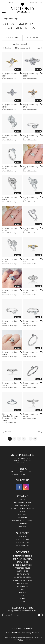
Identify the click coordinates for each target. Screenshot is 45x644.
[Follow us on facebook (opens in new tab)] (19, 487)
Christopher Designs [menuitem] (22, 556)
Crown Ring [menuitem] (23, 562)
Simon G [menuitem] (23, 592)
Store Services (22, 540)
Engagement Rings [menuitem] (22, 502)
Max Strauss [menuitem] (22, 583)
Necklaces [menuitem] (22, 518)
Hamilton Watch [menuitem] (22, 574)
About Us (22, 537)
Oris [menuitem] (22, 589)
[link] (36, 3)
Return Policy (16, 628)
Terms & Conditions (13, 633)
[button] (9, 3)
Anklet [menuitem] (22, 499)
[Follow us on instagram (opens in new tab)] (26, 487)
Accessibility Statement (31, 633)
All (35, 439)
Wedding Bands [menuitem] (22, 505)
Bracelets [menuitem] (23, 524)
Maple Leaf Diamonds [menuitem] (23, 580)
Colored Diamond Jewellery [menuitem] (22, 508)
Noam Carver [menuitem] (23, 586)
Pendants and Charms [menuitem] (23, 521)
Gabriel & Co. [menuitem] (22, 571)
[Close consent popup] (41, 638)
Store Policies (22, 543)
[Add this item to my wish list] (20, 73)
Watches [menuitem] (23, 527)
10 (31, 439)
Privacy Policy (22, 546)
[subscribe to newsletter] (39, 615)
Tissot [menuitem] (23, 595)
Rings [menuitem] (22, 512)
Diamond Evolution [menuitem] (22, 565)
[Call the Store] (22, 463)
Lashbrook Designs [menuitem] (22, 577)
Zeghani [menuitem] (23, 601)
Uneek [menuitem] (23, 598)
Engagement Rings (11, 19)
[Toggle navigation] (4, 12)
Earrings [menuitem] (22, 515)
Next (39, 48)
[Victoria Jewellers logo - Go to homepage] (23, 8)
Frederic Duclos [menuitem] (23, 568)
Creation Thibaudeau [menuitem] (22, 559)
